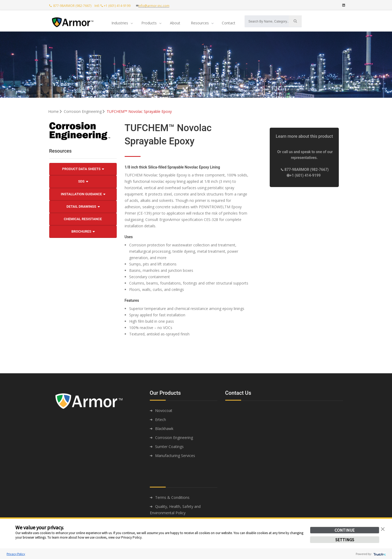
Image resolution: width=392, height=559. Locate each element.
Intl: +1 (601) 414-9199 (114, 6)
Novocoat (164, 411)
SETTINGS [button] (345, 540)
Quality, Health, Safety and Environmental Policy (175, 510)
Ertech (161, 420)
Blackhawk (164, 429)
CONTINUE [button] (345, 530)
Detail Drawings (83, 207)
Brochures (83, 232)
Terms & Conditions (172, 497)
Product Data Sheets (83, 169)
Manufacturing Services (175, 456)
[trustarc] (379, 554)
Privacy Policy (16, 554)
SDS (83, 181)
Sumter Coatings (169, 447)
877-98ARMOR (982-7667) (71, 6)
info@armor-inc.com (154, 6)
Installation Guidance (83, 194)
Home (55, 111)
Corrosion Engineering (85, 111)
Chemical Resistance (83, 219)
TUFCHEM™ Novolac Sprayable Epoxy (139, 111)
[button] (383, 529)
